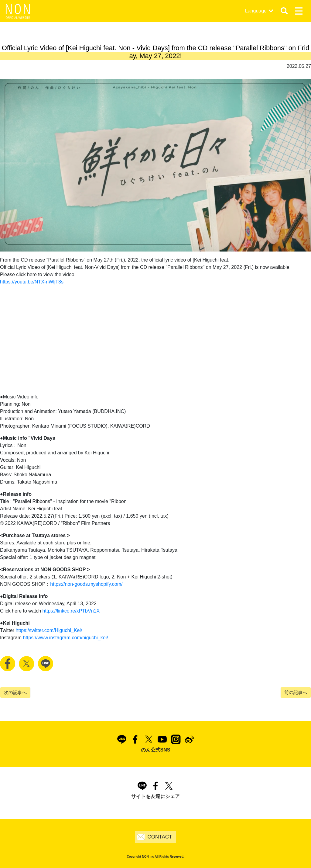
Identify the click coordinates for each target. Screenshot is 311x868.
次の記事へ (15, 692)
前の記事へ (296, 692)
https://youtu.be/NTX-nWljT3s (32, 282)
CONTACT (160, 837)
